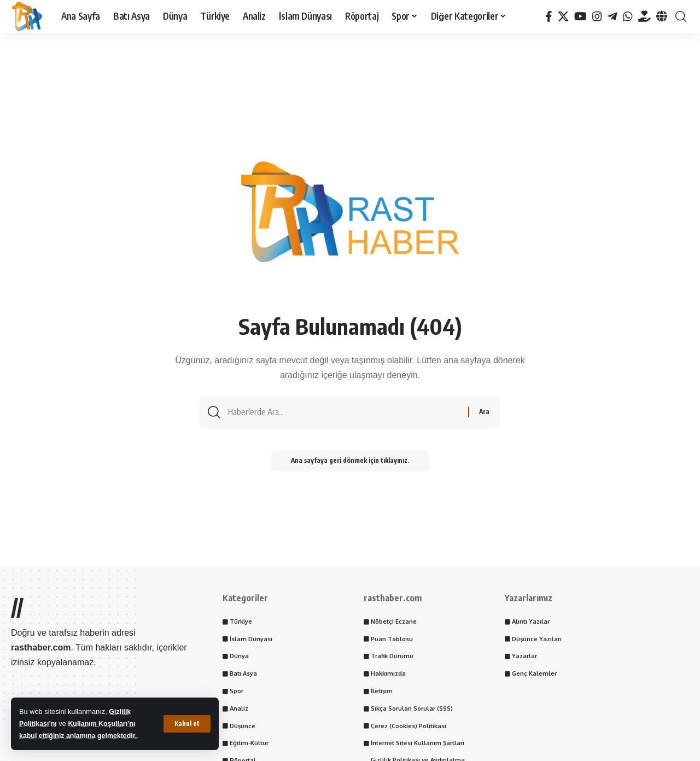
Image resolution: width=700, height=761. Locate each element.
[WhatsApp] (628, 16)
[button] (187, 724)
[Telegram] (612, 16)
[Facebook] (549, 16)
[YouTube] (581, 16)
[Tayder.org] (644, 16)
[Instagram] (597, 16)
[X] (563, 16)
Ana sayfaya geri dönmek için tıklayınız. (350, 463)
